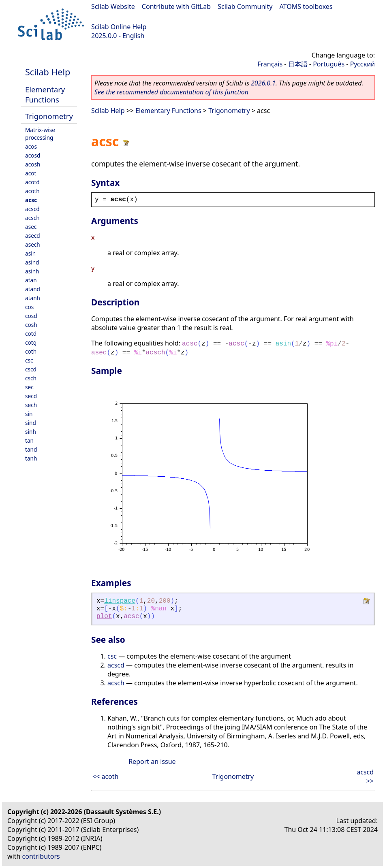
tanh (31, 458)
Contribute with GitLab (176, 6)
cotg (31, 342)
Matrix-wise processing (40, 134)
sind (31, 423)
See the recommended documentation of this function (171, 92)
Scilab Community (245, 6)
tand (31, 449)
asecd (33, 236)
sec (29, 387)
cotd (31, 334)
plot (104, 616)
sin (29, 414)
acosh (33, 164)
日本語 (298, 64)
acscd (32, 209)
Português (329, 64)
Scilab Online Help (119, 27)
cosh (31, 325)
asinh (32, 271)
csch (31, 378)
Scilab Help (48, 72)
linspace (120, 601)
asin (30, 253)
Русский (363, 64)
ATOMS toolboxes (306, 6)
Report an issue (152, 761)
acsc (31, 200)
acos (31, 146)
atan (31, 280)
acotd (32, 182)
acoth (32, 191)
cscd (31, 369)
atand (33, 289)
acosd (33, 155)
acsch (32, 218)
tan (29, 440)
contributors (41, 856)
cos (29, 307)
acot (31, 173)
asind (32, 262)
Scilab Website (113, 6)
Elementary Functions (45, 94)
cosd (31, 316)
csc (29, 360)
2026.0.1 (263, 83)
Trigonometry (49, 116)
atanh (33, 298)
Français (270, 64)
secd (31, 396)
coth (31, 351)
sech (31, 405)
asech (33, 244)
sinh (31, 432)
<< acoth (105, 776)
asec (31, 227)
